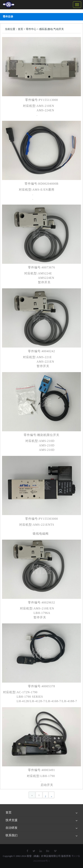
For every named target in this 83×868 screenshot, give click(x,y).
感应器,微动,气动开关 (51, 29)
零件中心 (31, 29)
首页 (20, 29)
